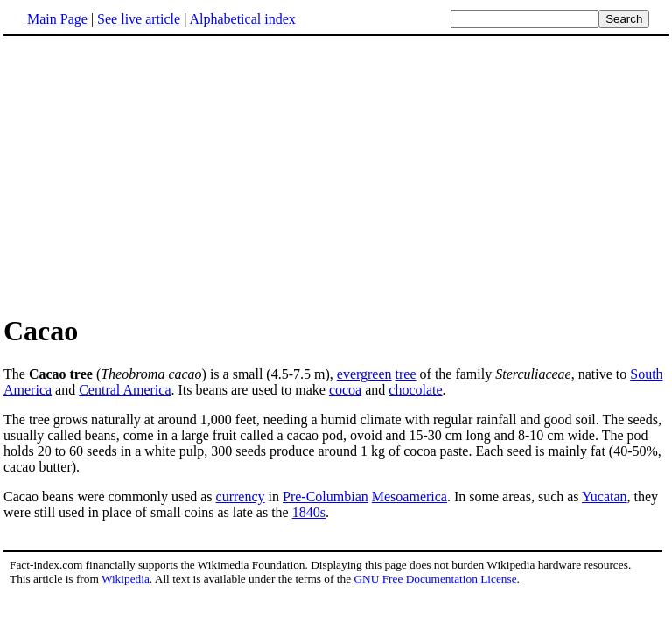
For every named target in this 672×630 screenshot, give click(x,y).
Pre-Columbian (325, 497)
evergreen (364, 374)
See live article (139, 19)
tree (406, 374)
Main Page (57, 19)
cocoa (345, 390)
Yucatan (605, 497)
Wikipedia (126, 579)
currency (241, 497)
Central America (125, 390)
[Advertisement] (336, 174)
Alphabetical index (242, 19)
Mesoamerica (409, 497)
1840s (309, 512)
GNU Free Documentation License (435, 579)
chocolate (415, 390)
